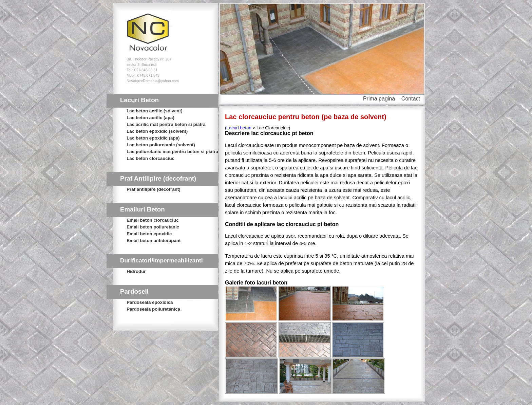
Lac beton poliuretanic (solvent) (161, 145)
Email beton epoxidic (149, 234)
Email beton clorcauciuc (153, 220)
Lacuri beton (239, 128)
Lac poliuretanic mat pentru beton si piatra (172, 152)
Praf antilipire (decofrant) (153, 189)
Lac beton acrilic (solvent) (154, 111)
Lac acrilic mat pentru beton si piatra (166, 124)
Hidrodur (136, 271)
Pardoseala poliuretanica (153, 309)
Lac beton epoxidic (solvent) (157, 131)
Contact (411, 99)
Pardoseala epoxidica (150, 302)
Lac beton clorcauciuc (150, 158)
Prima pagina (379, 99)
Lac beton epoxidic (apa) (153, 138)
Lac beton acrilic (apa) (150, 118)
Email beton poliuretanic (153, 227)
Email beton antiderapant (154, 241)
